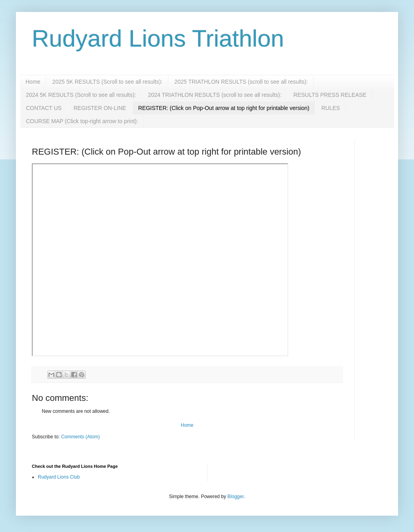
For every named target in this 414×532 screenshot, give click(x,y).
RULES (331, 108)
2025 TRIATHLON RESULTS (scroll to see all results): (241, 82)
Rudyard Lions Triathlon (158, 38)
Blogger (235, 497)
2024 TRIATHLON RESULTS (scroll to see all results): (215, 95)
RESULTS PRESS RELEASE (330, 95)
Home (33, 82)
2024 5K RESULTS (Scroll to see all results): (81, 95)
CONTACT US (44, 108)
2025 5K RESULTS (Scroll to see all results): (107, 82)
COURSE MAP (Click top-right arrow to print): (82, 121)
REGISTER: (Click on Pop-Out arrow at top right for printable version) (224, 108)
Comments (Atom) (80, 437)
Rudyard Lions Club (59, 477)
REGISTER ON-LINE (100, 108)
